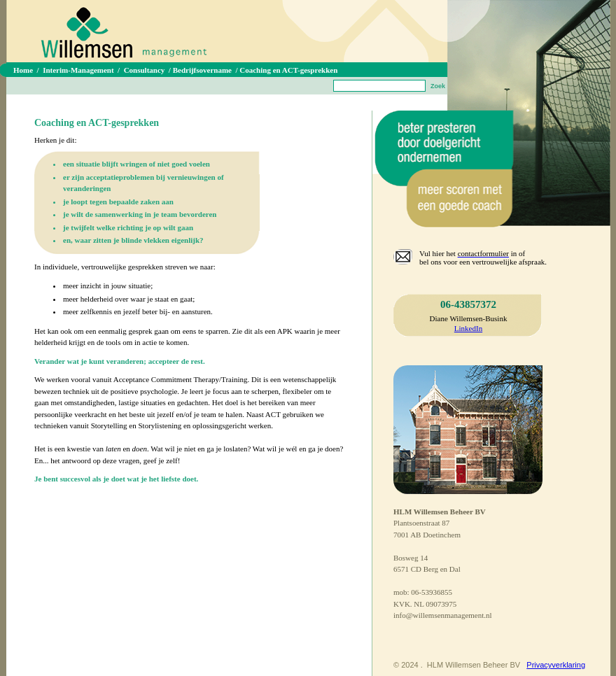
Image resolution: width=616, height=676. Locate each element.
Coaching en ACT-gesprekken (288, 70)
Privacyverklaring (556, 665)
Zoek (438, 86)
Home (23, 70)
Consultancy (145, 70)
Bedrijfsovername (202, 70)
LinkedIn (468, 328)
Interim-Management (78, 70)
